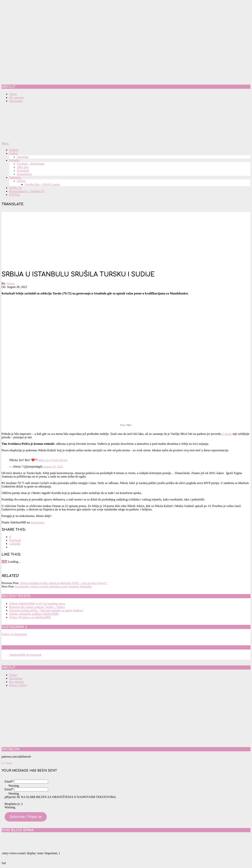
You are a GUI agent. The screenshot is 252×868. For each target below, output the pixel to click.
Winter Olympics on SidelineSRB (30, 617)
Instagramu (38, 522)
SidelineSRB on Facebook (29, 647)
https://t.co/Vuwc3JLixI (53, 460)
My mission (16, 682)
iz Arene (226, 434)
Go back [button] (7, 763)
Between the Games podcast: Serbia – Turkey (37, 607)
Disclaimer (16, 678)
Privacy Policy (18, 685)
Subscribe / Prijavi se (26, 817)
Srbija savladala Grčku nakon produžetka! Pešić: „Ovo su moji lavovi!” (64, 583)
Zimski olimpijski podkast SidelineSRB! (34, 614)
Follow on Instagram (14, 634)
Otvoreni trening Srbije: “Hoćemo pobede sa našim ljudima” (46, 610)
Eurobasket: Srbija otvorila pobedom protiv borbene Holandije (54, 586)
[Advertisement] (126, 239)
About (13, 675)
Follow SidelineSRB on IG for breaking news (37, 604)
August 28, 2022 (53, 467)
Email (9, 781)
